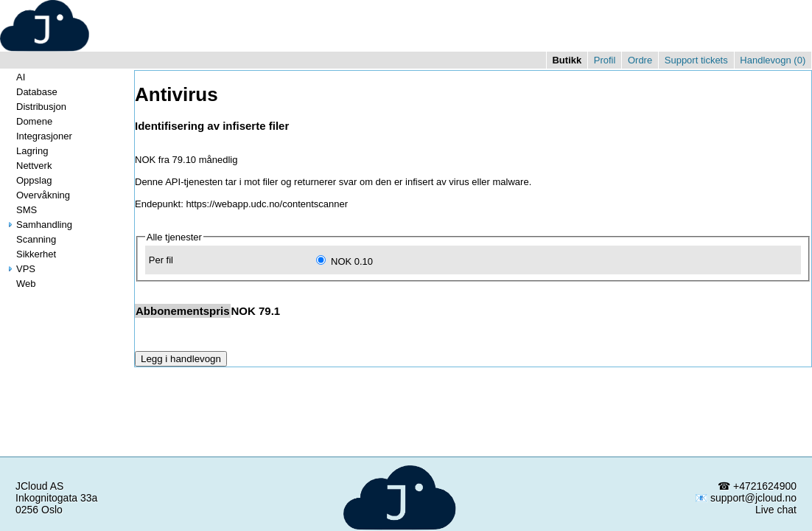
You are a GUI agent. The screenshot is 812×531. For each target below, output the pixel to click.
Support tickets (696, 60)
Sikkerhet (30, 254)
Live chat (776, 510)
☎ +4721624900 (757, 486)
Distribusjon (35, 107)
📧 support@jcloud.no (746, 498)
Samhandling (38, 225)
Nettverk (28, 166)
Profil (605, 60)
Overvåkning (37, 195)
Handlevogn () (773, 60)
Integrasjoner (38, 136)
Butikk (567, 60)
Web (20, 284)
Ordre (640, 60)
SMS (21, 210)
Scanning (30, 239)
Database (31, 92)
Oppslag (28, 180)
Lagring (26, 151)
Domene (28, 121)
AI (15, 77)
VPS (20, 269)
